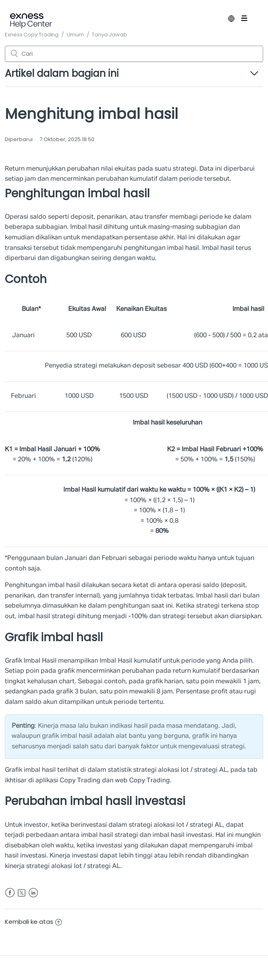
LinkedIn (33, 893)
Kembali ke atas (33, 922)
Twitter (22, 893)
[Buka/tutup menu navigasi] (250, 20)
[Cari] (134, 54)
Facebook (10, 893)
